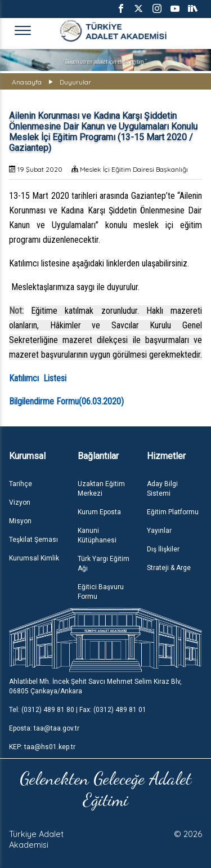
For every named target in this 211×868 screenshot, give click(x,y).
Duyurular (75, 82)
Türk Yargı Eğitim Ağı (104, 564)
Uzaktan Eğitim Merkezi (101, 489)
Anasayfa (27, 82)
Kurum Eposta (99, 512)
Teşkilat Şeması (33, 540)
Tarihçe (21, 484)
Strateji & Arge (169, 568)
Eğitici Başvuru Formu (101, 592)
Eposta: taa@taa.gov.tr (44, 728)
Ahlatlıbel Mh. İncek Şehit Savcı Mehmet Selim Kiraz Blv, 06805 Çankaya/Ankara (95, 686)
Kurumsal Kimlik (34, 558)
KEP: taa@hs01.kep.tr (42, 747)
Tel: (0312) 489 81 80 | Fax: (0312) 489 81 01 (78, 710)
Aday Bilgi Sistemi (162, 489)
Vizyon (20, 502)
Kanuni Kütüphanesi (97, 535)
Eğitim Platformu (173, 512)
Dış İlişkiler (163, 549)
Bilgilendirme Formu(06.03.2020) (66, 401)
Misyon (20, 521)
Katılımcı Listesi (38, 378)
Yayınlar (159, 531)
